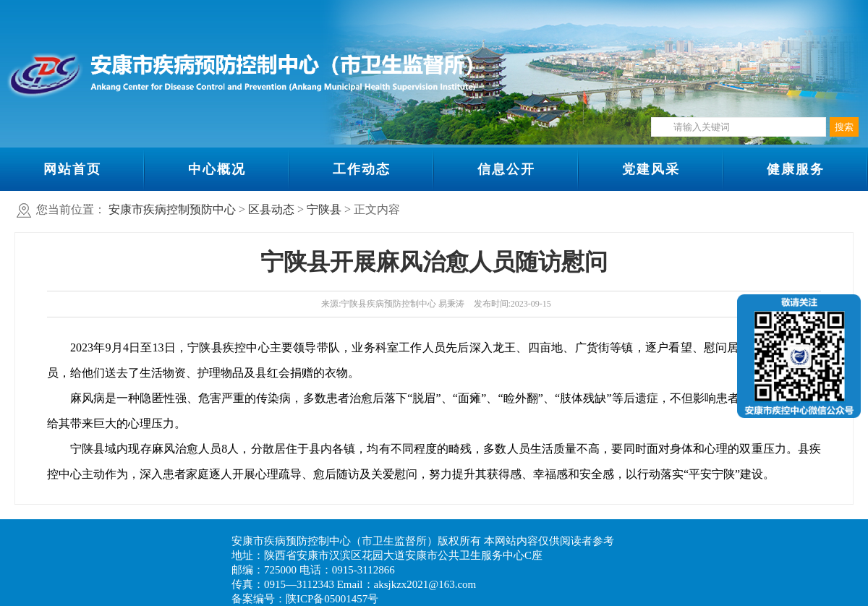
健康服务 (796, 169)
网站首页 (72, 169)
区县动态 (271, 209)
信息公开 (506, 169)
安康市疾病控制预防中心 (172, 209)
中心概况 (217, 169)
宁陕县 (324, 209)
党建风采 (651, 169)
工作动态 (362, 169)
